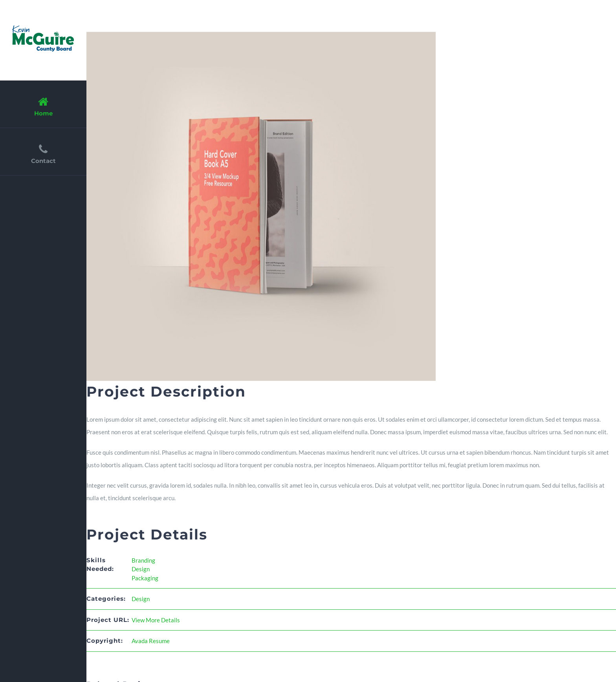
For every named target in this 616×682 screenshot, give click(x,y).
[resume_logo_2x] (43, 26)
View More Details (156, 620)
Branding (143, 560)
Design (141, 569)
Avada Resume (151, 641)
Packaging (145, 578)
